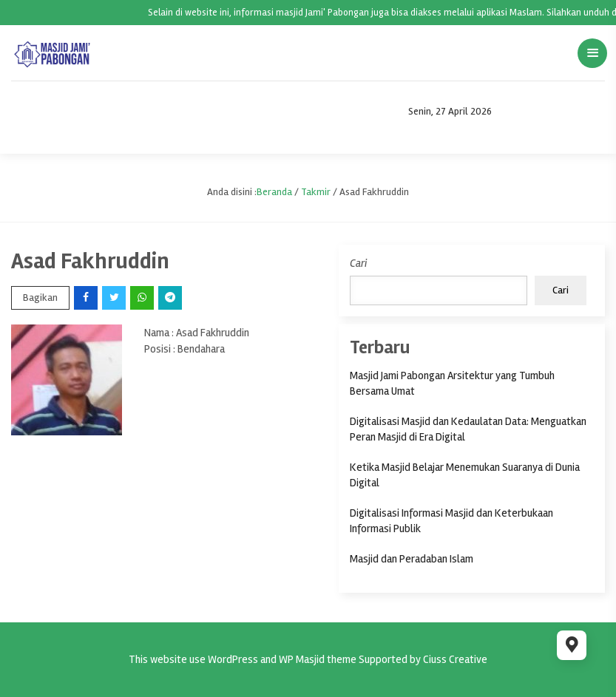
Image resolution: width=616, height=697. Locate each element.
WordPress (233, 659)
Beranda (274, 192)
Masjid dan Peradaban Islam (412, 559)
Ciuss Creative (455, 659)
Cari (358, 263)
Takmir (316, 192)
